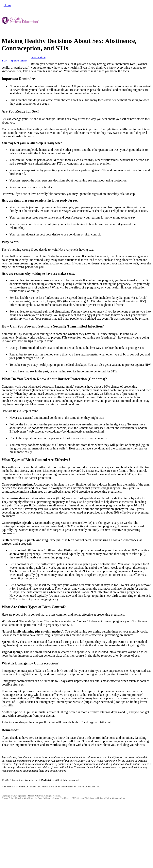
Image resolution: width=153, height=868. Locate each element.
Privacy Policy (8, 798)
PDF (4, 61)
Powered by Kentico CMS (65, 798)
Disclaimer (89, 798)
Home (7, 5)
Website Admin (119, 798)
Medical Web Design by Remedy (34, 798)
